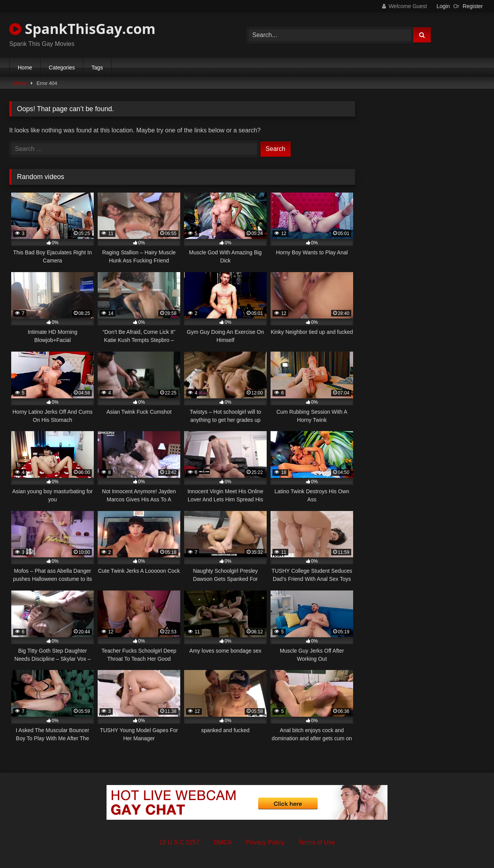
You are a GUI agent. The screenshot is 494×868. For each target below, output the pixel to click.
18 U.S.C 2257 (179, 842)
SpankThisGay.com (82, 29)
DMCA (223, 842)
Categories (62, 68)
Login (443, 6)
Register (473, 6)
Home (25, 68)
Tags (97, 68)
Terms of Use (316, 842)
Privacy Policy (265, 842)
